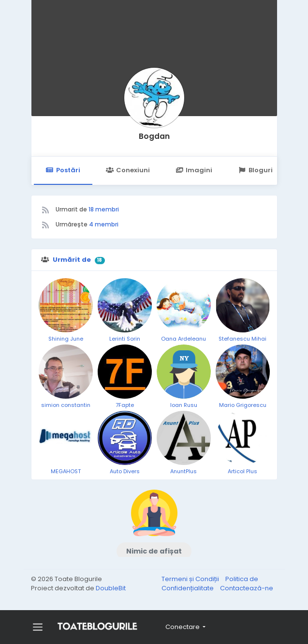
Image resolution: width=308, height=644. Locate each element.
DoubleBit (111, 588)
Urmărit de (72, 260)
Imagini (194, 170)
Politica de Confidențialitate (210, 584)
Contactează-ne (247, 588)
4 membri (104, 224)
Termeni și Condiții (191, 579)
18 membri (104, 209)
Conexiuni (128, 170)
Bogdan (154, 136)
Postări (63, 170)
